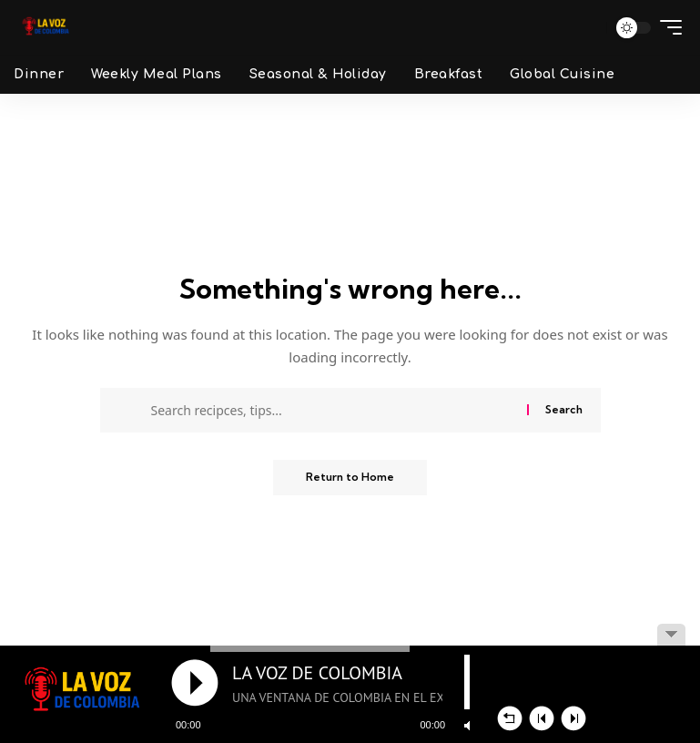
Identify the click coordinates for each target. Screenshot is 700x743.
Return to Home (350, 478)
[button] (585, 27)
